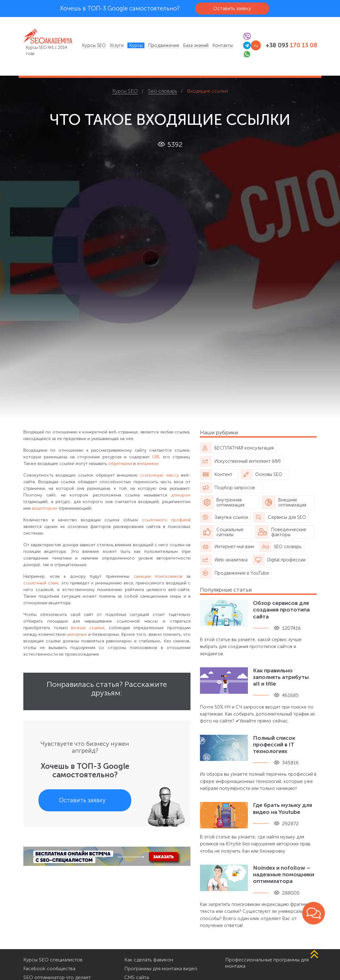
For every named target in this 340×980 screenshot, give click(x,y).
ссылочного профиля (166, 520)
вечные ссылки (88, 628)
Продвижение (164, 45)
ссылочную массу (159, 475)
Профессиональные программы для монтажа (267, 963)
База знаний (196, 45)
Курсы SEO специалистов (53, 960)
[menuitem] (94, 45)
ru (256, 46)
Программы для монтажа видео (161, 968)
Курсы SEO (94, 45)
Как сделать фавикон (149, 960)
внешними (148, 464)
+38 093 (291, 45)
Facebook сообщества (49, 968)
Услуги (117, 45)
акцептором (45, 508)
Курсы (136, 45)
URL (156, 457)
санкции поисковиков (158, 576)
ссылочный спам (41, 583)
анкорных (77, 634)
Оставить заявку (232, 8)
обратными (120, 464)
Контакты (223, 45)
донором (181, 495)
